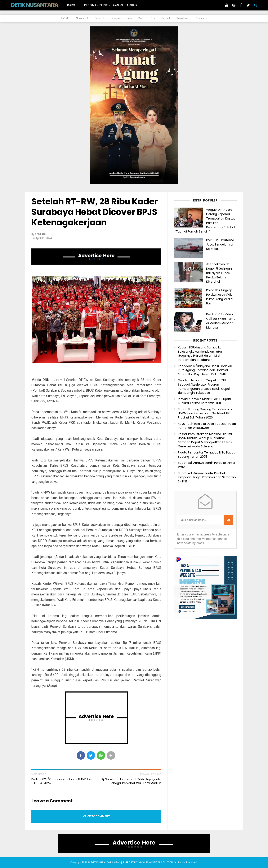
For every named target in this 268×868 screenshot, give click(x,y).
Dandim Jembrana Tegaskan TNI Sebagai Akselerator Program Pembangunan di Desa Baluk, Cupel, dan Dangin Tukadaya (204, 387)
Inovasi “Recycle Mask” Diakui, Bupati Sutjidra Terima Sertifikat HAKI (204, 401)
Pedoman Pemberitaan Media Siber (111, 5)
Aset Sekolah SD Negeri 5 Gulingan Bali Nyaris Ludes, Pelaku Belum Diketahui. (219, 273)
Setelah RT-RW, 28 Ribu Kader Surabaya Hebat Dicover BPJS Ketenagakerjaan (95, 212)
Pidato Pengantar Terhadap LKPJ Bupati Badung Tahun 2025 (207, 455)
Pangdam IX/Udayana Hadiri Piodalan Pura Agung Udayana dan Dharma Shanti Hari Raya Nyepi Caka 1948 (205, 370)
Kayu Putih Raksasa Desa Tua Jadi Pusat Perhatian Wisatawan (207, 426)
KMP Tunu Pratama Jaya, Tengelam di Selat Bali (220, 244)
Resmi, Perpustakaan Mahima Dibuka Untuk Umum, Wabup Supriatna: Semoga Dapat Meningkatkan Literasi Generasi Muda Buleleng (205, 440)
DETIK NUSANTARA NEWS (42, 5)
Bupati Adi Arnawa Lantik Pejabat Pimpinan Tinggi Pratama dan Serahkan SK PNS (207, 477)
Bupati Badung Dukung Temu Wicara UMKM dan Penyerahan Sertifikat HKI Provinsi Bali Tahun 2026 (205, 413)
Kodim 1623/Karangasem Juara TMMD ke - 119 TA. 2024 (61, 781)
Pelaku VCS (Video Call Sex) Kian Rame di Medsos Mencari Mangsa (221, 321)
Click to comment (96, 816)
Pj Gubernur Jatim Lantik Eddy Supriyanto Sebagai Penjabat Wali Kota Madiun (131, 781)
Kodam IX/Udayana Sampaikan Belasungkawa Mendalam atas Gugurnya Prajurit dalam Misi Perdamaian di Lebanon (201, 354)
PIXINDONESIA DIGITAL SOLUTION (154, 863)
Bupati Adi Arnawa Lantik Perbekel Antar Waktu (207, 465)
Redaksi (70, 5)
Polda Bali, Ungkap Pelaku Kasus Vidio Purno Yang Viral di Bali (220, 297)
